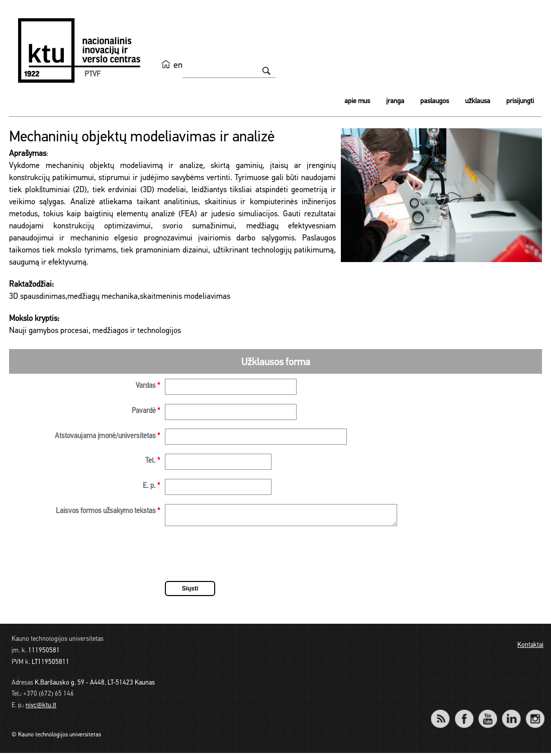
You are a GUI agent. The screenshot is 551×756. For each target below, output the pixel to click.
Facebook (464, 715)
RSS (444, 715)
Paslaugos (435, 101)
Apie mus (357, 101)
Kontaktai (530, 648)
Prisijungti (520, 101)
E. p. (151, 486)
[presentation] (241, 558)
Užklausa (478, 101)
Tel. (153, 461)
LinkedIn (511, 715)
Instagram (535, 715)
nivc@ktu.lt (41, 708)
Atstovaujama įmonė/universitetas (107, 436)
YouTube (487, 715)
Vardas (148, 386)
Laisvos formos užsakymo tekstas (108, 511)
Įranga (395, 101)
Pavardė (146, 411)
